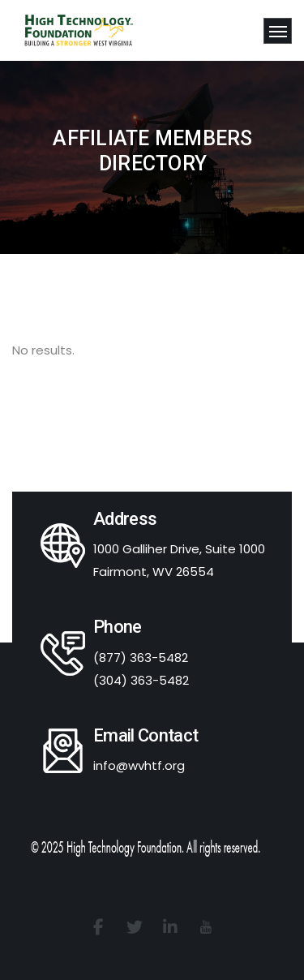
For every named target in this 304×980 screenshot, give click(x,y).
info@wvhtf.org (139, 765)
